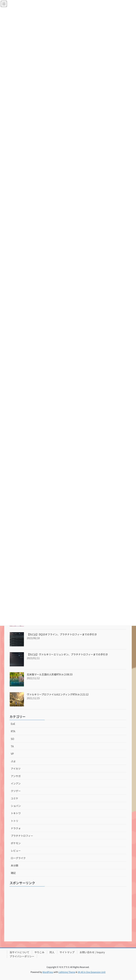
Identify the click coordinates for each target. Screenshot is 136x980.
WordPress (48, 972)
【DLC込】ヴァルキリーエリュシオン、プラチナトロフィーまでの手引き (67, 654)
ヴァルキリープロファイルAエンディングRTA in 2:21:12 (58, 694)
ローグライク (18, 858)
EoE (13, 724)
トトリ (15, 821)
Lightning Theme (67, 972)
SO (12, 739)
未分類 (15, 865)
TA (12, 746)
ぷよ (13, 761)
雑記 (13, 873)
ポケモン (16, 843)
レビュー (16, 851)
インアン (16, 783)
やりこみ (39, 952)
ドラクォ (16, 828)
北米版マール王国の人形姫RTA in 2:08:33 (50, 674)
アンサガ (16, 776)
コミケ (15, 798)
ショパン (16, 806)
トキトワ (16, 813)
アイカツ (16, 769)
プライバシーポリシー (22, 956)
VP (12, 754)
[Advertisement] (68, 914)
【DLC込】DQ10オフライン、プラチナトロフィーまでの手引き (62, 634)
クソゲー (16, 791)
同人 (52, 952)
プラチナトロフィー (22, 836)
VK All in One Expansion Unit (92, 972)
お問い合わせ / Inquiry (92, 952)
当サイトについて (19, 952)
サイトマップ (67, 952)
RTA (13, 731)
